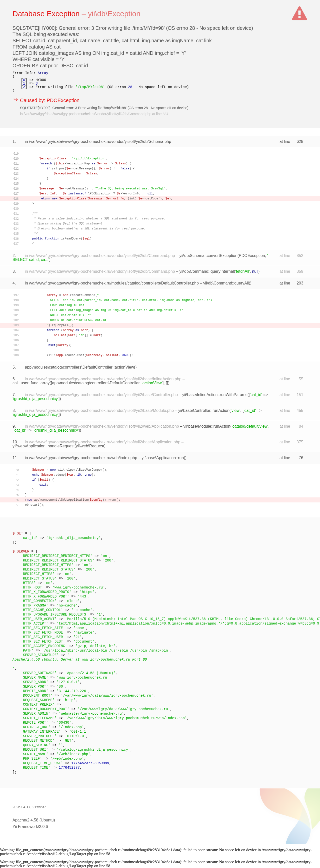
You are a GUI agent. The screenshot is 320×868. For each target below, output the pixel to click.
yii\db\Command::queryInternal (207, 271)
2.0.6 (43, 827)
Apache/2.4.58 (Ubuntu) (34, 820)
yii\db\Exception (114, 14)
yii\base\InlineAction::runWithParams (215, 395)
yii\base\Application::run (163, 458)
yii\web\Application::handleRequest (43, 446)
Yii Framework (25, 827)
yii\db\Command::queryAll (226, 283)
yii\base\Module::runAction (207, 426)
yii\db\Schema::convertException (208, 256)
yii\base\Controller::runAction (204, 410)
